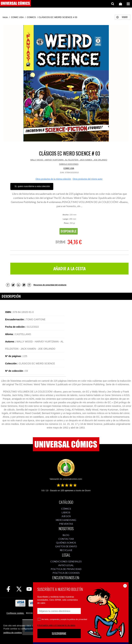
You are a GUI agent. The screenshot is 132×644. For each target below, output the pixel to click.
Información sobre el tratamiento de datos (56, 625)
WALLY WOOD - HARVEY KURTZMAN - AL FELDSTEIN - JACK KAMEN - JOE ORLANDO (69, 160)
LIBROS (66, 512)
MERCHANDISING (66, 520)
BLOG (66, 535)
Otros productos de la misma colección (53, 179)
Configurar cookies (15, 613)
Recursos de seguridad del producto (50, 285)
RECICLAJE (66, 550)
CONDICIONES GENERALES (66, 561)
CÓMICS (66, 509)
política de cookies (13, 633)
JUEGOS (66, 516)
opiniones (67, 491)
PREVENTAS (66, 524)
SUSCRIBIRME (59, 634)
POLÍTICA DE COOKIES (66, 573)
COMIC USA (69, 168)
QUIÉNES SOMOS (66, 543)
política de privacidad (78, 619)
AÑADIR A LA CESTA (69, 269)
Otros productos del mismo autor (87, 179)
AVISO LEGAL (66, 565)
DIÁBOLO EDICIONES (69, 164)
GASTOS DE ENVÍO (66, 546)
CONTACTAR (66, 539)
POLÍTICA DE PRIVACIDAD (66, 569)
